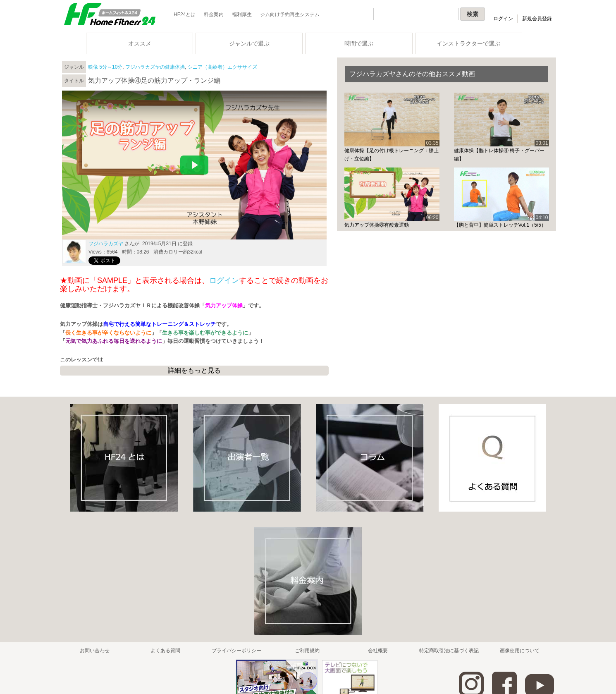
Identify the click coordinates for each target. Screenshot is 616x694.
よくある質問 (165, 651)
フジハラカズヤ (106, 244)
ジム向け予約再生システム (290, 14)
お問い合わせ (95, 651)
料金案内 (214, 14)
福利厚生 (242, 14)
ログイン (503, 19)
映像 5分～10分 (105, 67)
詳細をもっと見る (194, 370)
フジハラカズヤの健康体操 (155, 67)
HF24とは (185, 14)
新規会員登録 (537, 19)
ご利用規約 (307, 651)
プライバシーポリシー (236, 651)
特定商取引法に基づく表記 (449, 651)
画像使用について (520, 651)
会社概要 (378, 651)
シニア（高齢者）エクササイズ (222, 67)
